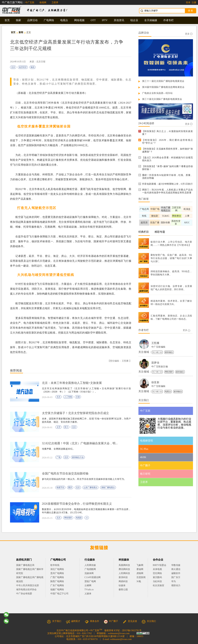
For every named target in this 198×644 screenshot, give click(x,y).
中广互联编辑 (158, 347)
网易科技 (123, 581)
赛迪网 (140, 569)
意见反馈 (130, 621)
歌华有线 (55, 565)
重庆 (70, 487)
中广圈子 (111, 621)
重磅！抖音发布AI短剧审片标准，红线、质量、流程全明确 (168, 177)
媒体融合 (169, 352)
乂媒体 (88, 594)
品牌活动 (32, 20)
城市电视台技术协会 (26, 590)
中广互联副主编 (160, 367)
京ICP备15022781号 (132, 630)
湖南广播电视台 (108, 487)
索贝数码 (157, 577)
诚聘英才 (73, 621)
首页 (7, 20)
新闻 (21, 32)
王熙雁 (155, 343)
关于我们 (54, 621)
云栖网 (88, 585)
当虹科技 (157, 581)
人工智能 (68, 397)
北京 (13, 67)
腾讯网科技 (124, 569)
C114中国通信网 (93, 577)
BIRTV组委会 (160, 565)
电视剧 (79, 518)
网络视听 (68, 518)
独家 (18, 20)
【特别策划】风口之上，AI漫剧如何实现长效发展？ (168, 133)
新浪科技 (123, 577)
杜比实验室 (158, 585)
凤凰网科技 (124, 565)
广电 (58, 457)
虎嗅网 (140, 573)
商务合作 (92, 621)
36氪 (139, 581)
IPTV (105, 20)
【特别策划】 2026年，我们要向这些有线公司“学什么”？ (168, 142)
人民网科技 (124, 573)
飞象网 (140, 565)
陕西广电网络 (57, 581)
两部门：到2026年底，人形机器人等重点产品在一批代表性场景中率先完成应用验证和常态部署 (168, 191)
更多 (189, 34)
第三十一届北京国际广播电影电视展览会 (163, 81)
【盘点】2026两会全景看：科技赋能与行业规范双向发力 (168, 159)
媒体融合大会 (78, 457)
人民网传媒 (90, 565)
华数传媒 (176, 565)
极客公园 (123, 590)
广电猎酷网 (90, 569)
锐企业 (134, 20)
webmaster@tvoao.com (119, 633)
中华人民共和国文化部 (28, 585)
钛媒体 (122, 585)
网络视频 (79, 20)
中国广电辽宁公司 (59, 594)
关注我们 (149, 621)
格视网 (43, 3)
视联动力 (176, 585)
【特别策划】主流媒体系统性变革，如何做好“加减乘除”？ (168, 150)
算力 (66, 427)
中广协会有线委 (24, 594)
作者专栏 (169, 20)
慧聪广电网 (90, 581)
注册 (194, 3)
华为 (176, 581)
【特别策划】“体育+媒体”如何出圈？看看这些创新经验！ (168, 168)
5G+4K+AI (157, 352)
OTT (93, 20)
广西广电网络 (57, 577)
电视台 (64, 20)
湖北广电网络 (57, 569)
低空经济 (23, 67)
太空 (58, 427)
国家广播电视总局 (25, 565)
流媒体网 (89, 573)
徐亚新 (155, 382)
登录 (188, 3)
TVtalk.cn (89, 590)
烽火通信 (176, 569)
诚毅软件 (176, 573)
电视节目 (60, 487)
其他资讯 (119, 20)
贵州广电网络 (57, 573)
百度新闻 (141, 577)
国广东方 (176, 577)
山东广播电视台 (91, 487)
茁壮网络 (157, 573)
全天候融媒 (151, 20)
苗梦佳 (155, 363)
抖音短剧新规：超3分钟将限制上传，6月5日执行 (167, 184)
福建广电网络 (57, 590)
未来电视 (157, 569)
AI (87, 518)
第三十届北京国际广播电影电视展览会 (162, 99)
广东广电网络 (57, 585)
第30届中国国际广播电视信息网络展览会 (163, 87)
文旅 (78, 397)
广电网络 (49, 20)
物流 (33, 67)
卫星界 (55, 3)
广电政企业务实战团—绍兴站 (157, 93)
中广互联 (30, 3)
